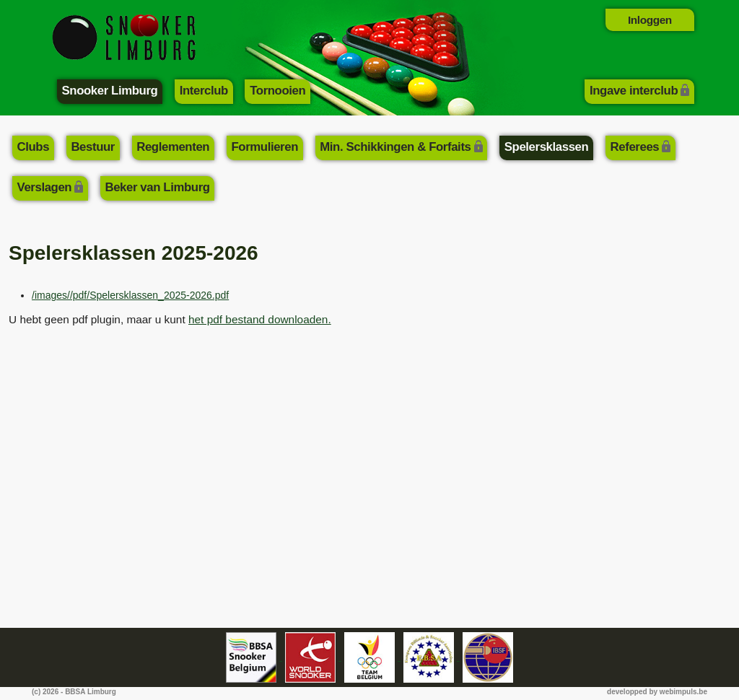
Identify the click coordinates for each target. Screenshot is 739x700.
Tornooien (277, 91)
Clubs (34, 147)
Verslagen (45, 187)
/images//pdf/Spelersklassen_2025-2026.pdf (130, 295)
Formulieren (264, 147)
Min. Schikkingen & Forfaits (395, 147)
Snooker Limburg (110, 91)
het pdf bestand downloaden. (260, 319)
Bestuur (93, 147)
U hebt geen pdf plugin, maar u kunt (170, 319)
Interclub (204, 91)
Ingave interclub (634, 91)
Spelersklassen (547, 147)
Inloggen (650, 20)
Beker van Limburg (157, 187)
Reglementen (173, 147)
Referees (635, 147)
